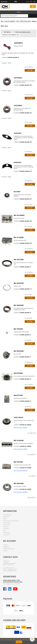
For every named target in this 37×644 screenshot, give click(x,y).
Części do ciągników (10, 21)
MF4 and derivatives (26, 21)
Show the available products (23, 32)
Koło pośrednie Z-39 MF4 (20, 486)
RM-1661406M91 (19, 215)
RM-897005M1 (18, 373)
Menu (19, 12)
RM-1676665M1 (19, 440)
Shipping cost (7, 533)
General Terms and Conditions (11, 521)
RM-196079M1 (18, 462)
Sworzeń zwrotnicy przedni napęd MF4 (23, 443)
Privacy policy (7, 525)
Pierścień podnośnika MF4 (20, 398)
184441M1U (18, 133)
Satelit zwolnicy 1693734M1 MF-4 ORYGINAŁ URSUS (22, 109)
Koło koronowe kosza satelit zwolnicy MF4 (24, 376)
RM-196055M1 (18, 329)
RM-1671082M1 (19, 237)
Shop (2, 21)
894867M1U (18, 162)
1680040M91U (18, 43)
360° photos (7, 32)
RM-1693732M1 (19, 260)
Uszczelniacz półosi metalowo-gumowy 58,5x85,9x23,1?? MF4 (23, 309)
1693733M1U (18, 78)
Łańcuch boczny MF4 (19, 218)
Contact (5, 551)
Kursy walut (6, 535)
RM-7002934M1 (19, 351)
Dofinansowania (7, 515)
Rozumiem (19, 642)
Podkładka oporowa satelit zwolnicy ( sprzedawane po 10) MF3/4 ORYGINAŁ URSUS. (23, 138)
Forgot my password (9, 549)
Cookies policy (7, 523)
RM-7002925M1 (19, 483)
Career (5, 519)
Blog (4, 531)
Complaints (6, 529)
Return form (6, 517)
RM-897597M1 (18, 395)
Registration (6, 547)
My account (4, 2)
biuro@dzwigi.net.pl (11, 571)
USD (34, 2)
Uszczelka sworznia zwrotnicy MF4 (22, 465)
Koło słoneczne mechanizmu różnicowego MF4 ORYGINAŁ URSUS (24, 82)
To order (5, 545)
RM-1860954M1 (19, 305)
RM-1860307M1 (19, 283)
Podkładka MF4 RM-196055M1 (21, 332)
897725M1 (17, 192)
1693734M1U (18, 106)
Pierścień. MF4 (17, 286)
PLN (28, 2)
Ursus (18, 21)
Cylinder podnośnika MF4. (20, 240)
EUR (31, 2)
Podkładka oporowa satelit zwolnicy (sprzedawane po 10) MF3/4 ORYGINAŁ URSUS (24, 167)
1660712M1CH (18, 417)
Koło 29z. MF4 (17, 354)
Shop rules (6, 527)
